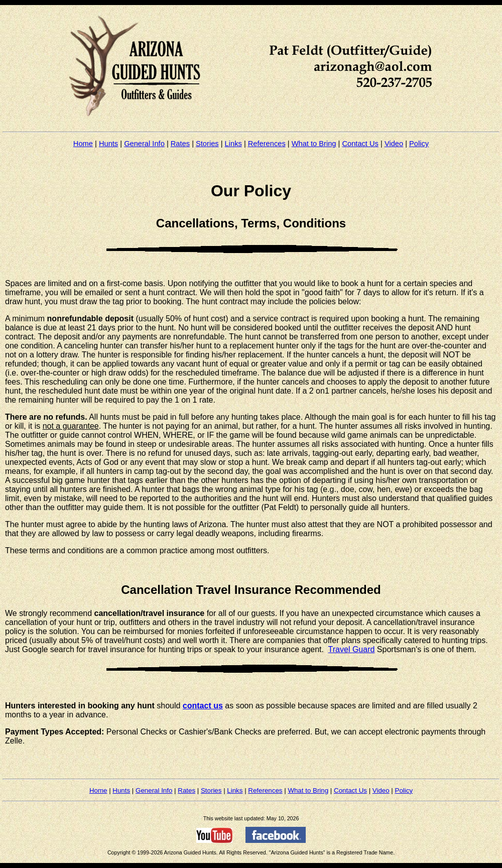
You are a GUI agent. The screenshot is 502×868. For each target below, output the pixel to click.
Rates (180, 144)
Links (233, 144)
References (267, 144)
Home (83, 144)
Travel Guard (352, 649)
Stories (207, 144)
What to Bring (314, 144)
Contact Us (360, 144)
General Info (144, 144)
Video (394, 144)
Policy (419, 144)
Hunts (108, 144)
